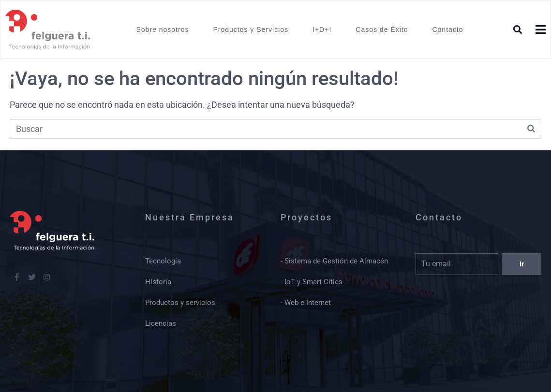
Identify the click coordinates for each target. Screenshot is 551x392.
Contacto (447, 29)
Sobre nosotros (162, 29)
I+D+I (322, 29)
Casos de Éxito (382, 29)
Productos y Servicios (251, 29)
